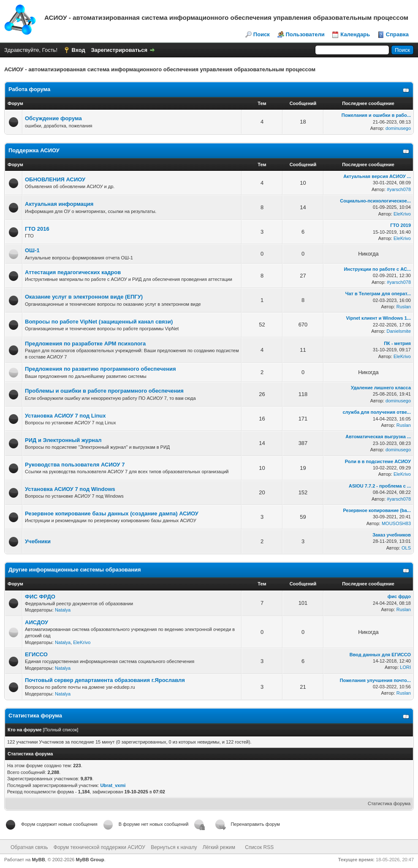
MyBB (38, 860)
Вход (79, 50)
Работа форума (29, 89)
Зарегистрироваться (119, 50)
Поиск (262, 34)
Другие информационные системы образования (75, 570)
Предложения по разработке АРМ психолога (85, 344)
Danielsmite (399, 331)
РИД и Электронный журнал (63, 440)
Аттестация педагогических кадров (73, 272)
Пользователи (305, 34)
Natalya (63, 610)
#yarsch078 (399, 189)
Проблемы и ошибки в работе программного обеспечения (104, 391)
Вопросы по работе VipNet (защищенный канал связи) (99, 322)
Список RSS (259, 847)
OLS (406, 548)
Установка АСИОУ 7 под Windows (70, 489)
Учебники (38, 541)
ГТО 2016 (37, 229)
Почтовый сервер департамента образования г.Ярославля (105, 680)
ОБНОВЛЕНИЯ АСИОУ (55, 179)
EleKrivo (402, 214)
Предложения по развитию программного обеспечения (100, 369)
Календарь (355, 34)
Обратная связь (29, 847)
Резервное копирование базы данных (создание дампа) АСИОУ (112, 514)
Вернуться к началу (174, 847)
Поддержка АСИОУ (34, 150)
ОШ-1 (32, 250)
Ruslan (404, 307)
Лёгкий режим (219, 847)
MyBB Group (90, 860)
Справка (397, 34)
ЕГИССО (36, 654)
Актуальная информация (59, 204)
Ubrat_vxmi (113, 785)
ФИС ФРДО (40, 597)
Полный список (61, 730)
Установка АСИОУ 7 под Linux (65, 416)
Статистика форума (389, 803)
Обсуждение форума (53, 118)
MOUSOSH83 (396, 523)
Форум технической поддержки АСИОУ (99, 847)
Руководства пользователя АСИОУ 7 (75, 465)
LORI (405, 667)
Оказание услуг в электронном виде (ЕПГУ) (84, 297)
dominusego (398, 128)
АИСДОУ (37, 622)
